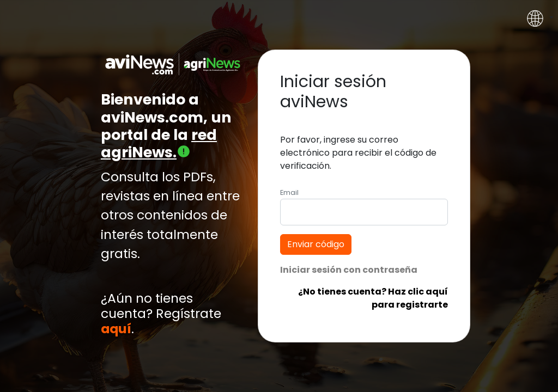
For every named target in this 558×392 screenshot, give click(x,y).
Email (289, 192)
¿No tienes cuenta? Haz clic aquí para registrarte (373, 298)
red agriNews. (159, 143)
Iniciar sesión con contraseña (349, 270)
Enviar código (316, 244)
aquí (116, 329)
